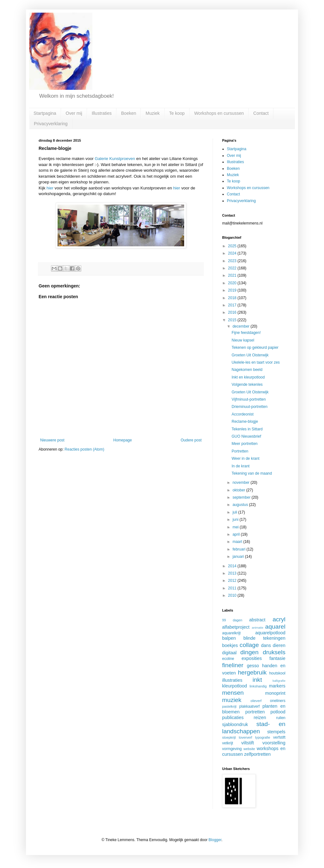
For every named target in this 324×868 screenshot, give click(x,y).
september (242, 497)
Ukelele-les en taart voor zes (256, 362)
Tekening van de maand (252, 473)
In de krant (241, 466)
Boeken (129, 113)
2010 (233, 595)
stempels (276, 732)
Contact (261, 113)
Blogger (215, 840)
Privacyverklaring (51, 124)
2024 (233, 253)
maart (238, 542)
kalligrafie (279, 681)
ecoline (228, 659)
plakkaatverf (249, 706)
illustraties (232, 680)
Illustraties (102, 113)
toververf (246, 737)
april (237, 534)
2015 (233, 320)
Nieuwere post (52, 440)
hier (50, 188)
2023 (233, 261)
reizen (260, 717)
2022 (233, 268)
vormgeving (232, 749)
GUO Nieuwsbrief (246, 436)
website (249, 749)
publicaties (233, 717)
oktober (239, 490)
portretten (255, 712)
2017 (233, 305)
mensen (233, 693)
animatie (258, 628)
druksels (274, 652)
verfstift (279, 737)
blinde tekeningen (264, 638)
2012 (233, 581)
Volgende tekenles (247, 385)
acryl (279, 619)
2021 (233, 275)
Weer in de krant (246, 459)
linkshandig (258, 686)
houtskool (277, 673)
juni (236, 520)
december (242, 326)
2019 (233, 290)
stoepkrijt (229, 737)
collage (249, 645)
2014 (233, 566)
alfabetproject (236, 627)
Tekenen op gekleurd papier (255, 348)
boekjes (230, 645)
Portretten (240, 451)
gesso (253, 666)
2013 (233, 573)
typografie (262, 737)
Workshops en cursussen (219, 113)
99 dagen (232, 620)
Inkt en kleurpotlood (248, 377)
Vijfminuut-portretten (249, 399)
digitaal (229, 653)
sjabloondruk (235, 724)
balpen (229, 638)
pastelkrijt (229, 706)
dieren (279, 645)
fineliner (233, 665)
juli (235, 512)
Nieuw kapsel (243, 340)
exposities (252, 658)
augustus (241, 505)
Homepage (123, 440)
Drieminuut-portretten (249, 407)
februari (240, 549)
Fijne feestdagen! (246, 333)
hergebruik (252, 672)
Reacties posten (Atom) (84, 449)
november (242, 483)
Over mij (74, 113)
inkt (257, 680)
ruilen (281, 718)
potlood (278, 712)
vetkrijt (228, 743)
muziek (232, 700)
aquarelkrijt (231, 633)
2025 (233, 246)
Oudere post (191, 440)
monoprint (275, 693)
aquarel (275, 627)
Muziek (153, 113)
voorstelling (274, 743)
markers (277, 686)
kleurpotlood (234, 686)
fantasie (277, 658)
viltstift (248, 743)
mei (236, 527)
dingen (250, 652)
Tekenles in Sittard (247, 429)
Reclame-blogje (245, 422)
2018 (233, 298)
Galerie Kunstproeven (115, 159)
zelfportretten (258, 754)
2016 (233, 312)
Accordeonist (243, 414)
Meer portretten (245, 444)
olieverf (256, 701)
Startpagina (45, 113)
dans (266, 645)
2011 (233, 588)
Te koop (177, 113)
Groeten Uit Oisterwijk (250, 355)
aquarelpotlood (270, 633)
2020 (233, 283)
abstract (257, 620)
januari (239, 557)
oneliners (278, 701)
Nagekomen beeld (247, 370)
